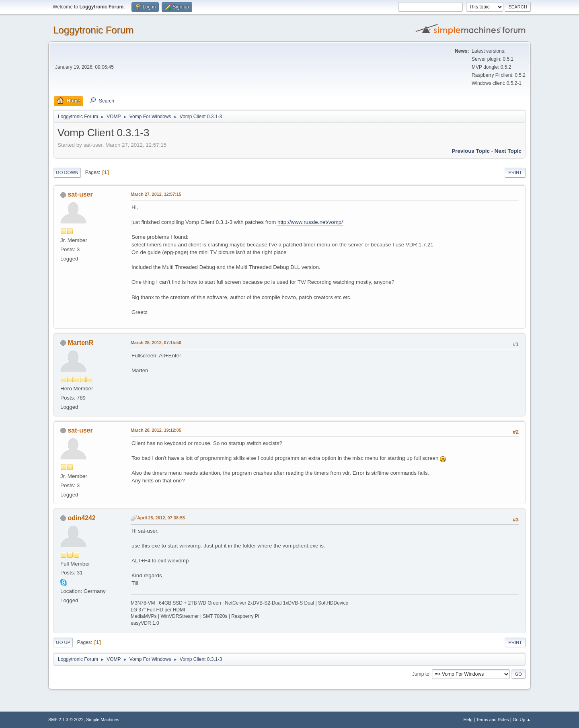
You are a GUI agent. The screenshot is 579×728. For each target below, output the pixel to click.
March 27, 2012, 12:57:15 (156, 194)
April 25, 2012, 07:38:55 (161, 518)
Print (515, 172)
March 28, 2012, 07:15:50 (156, 342)
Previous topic (471, 151)
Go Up (63, 642)
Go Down (67, 172)
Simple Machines (103, 720)
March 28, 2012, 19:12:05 (156, 430)
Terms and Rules (493, 720)
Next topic (508, 151)
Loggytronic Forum (93, 30)
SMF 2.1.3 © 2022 (66, 720)
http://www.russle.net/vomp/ (310, 222)
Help (468, 720)
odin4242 (81, 518)
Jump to (421, 674)
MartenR (80, 343)
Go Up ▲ (522, 720)
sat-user (80, 194)
